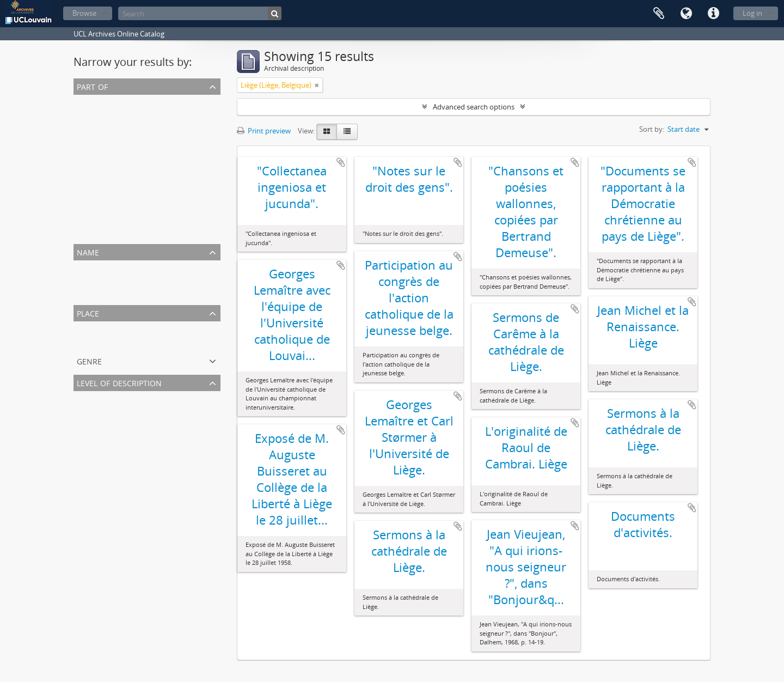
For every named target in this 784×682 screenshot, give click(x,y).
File (81, 411)
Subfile (87, 437)
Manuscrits (94, 127)
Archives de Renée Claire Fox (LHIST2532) (142, 180)
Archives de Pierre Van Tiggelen (126, 141)
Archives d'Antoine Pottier (118, 219)
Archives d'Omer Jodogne (117, 154)
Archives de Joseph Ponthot (120, 206)
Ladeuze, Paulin (101, 293)
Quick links (713, 14)
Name (88, 251)
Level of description (119, 382)
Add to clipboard (341, 162)
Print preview (264, 131)
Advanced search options (474, 107)
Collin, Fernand (100, 280)
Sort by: (652, 129)
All (79, 101)
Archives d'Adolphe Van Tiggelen (128, 193)
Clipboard (659, 14)
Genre (89, 360)
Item (83, 424)
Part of (92, 86)
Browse (84, 13)
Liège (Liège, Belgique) (111, 341)
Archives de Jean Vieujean (117, 114)
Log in (752, 13)
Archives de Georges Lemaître (124, 167)
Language (686, 14)
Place (88, 312)
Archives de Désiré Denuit (117, 232)
